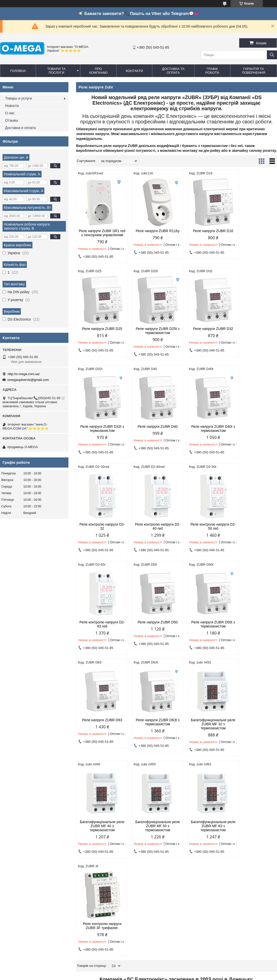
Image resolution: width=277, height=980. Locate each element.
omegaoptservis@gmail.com (28, 380)
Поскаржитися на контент (159, 970)
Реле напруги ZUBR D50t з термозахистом (202, 530)
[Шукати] (272, 55)
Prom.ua (162, 966)
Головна (18, 71)
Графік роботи (212, 71)
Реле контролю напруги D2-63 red (100, 530)
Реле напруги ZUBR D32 (151, 333)
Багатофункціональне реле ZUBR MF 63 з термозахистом (100, 732)
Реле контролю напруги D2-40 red (202, 433)
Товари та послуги (56, 71)
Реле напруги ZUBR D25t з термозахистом (100, 335)
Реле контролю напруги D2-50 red (253, 433)
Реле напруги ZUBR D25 (253, 231)
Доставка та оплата (173, 71)
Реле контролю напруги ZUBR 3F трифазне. (151, 730)
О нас (10, 113)
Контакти (134, 71)
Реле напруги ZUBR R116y (151, 233)
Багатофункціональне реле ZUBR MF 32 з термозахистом (151, 630)
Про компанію (98, 71)
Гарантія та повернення (254, 71)
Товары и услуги (19, 98)
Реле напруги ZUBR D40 (253, 333)
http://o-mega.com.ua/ (24, 374)
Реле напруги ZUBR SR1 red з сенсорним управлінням (100, 235)
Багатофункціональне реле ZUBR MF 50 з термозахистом (253, 630)
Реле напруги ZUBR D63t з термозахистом (100, 628)
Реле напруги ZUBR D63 (253, 528)
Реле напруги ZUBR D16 (202, 231)
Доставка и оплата (20, 128)
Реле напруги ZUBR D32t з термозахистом (202, 335)
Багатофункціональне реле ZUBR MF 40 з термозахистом (202, 630)
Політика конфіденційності (199, 970)
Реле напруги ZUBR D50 (151, 528)
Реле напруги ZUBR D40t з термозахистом (100, 433)
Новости (12, 106)
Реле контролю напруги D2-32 (151, 433)
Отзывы (12, 120)
